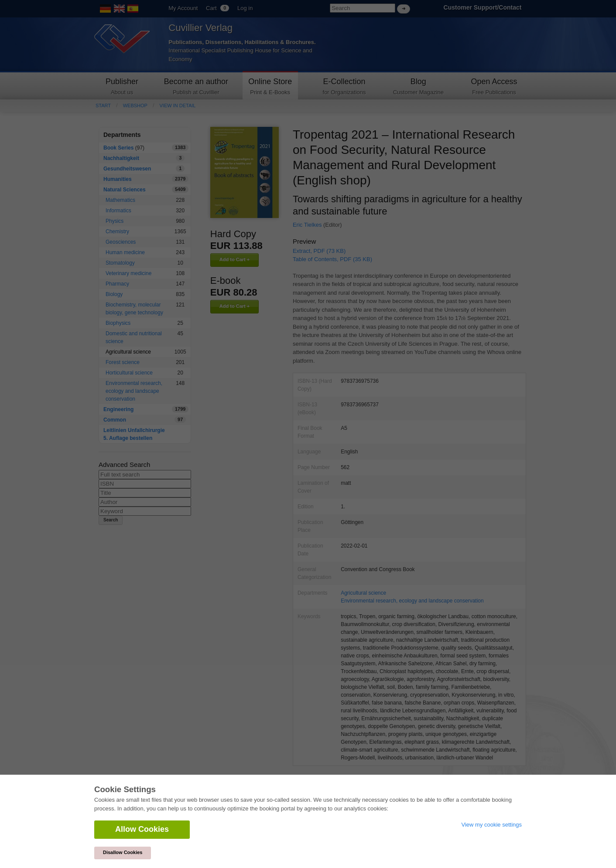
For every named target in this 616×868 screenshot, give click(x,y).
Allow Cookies (142, 829)
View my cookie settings (492, 825)
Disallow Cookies (123, 852)
